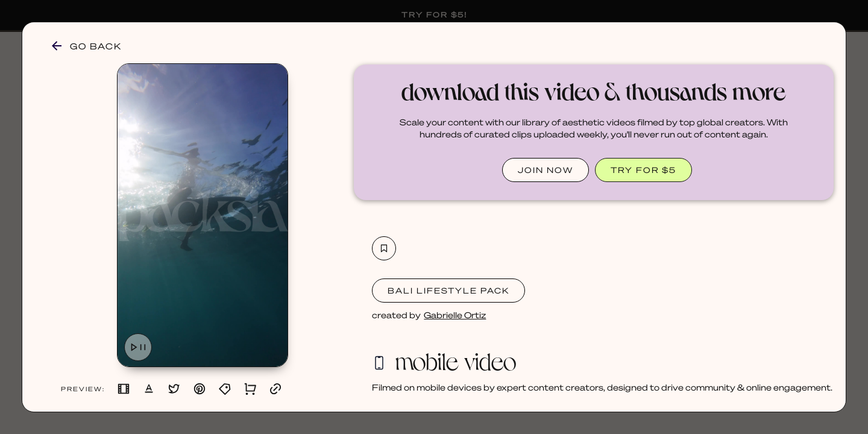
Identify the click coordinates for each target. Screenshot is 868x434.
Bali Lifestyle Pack (448, 290)
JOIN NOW (546, 170)
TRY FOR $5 (643, 170)
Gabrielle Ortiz (455, 315)
